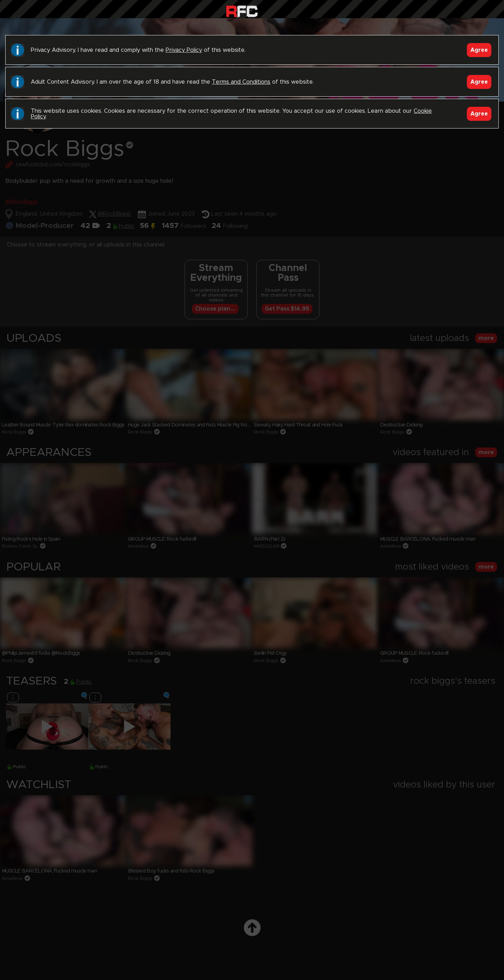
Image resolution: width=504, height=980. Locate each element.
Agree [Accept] (479, 50)
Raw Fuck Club (242, 11)
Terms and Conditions (241, 82)
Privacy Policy (184, 50)
